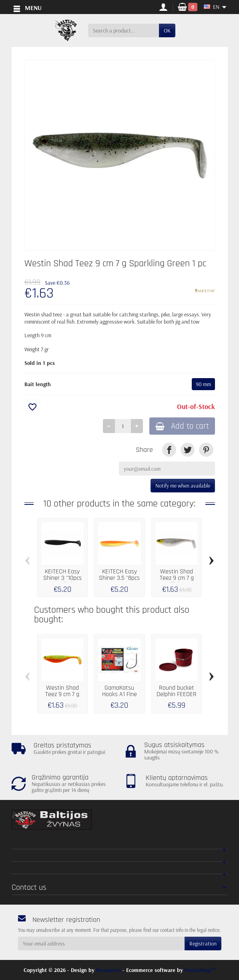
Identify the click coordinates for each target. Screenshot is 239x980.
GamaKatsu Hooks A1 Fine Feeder (119, 695)
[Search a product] (124, 30)
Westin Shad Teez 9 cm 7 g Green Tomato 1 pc (62, 698)
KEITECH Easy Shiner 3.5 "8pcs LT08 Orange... (119, 579)
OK (167, 30)
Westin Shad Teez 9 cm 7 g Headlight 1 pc (177, 579)
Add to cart (181, 426)
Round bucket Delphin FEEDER (177, 691)
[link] (169, 451)
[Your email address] (101, 944)
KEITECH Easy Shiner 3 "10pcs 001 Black (62, 579)
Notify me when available (183, 486)
